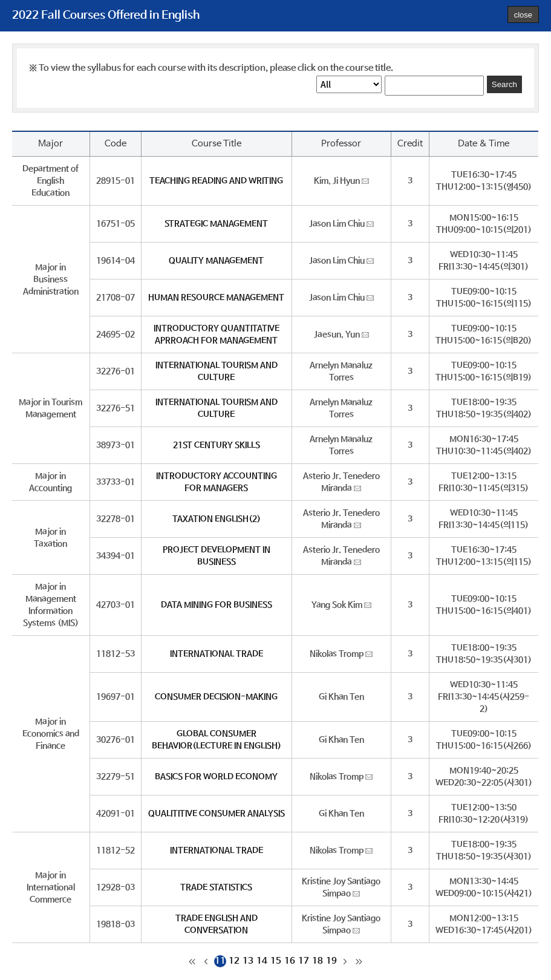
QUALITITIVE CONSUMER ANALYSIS (217, 814)
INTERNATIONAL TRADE (217, 654)
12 (234, 961)
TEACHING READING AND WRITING (216, 181)
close (523, 15)
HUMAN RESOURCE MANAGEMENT (216, 298)
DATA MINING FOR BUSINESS (217, 605)
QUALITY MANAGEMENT (216, 261)
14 (262, 961)
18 (318, 961)
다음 (345, 961)
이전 (206, 961)
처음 (192, 961)
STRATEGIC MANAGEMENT (216, 224)
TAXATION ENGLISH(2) (217, 519)
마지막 (359, 961)
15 (276, 961)
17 (304, 961)
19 (331, 961)
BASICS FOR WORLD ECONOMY (216, 777)
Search (504, 84)
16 (290, 961)
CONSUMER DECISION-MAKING (216, 697)
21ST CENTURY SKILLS (217, 445)
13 (248, 961)
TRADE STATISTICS (216, 887)
